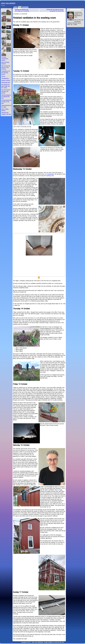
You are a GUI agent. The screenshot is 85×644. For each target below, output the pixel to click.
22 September (50, 174)
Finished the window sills (22, 10)
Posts (20, 7)
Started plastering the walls (6, 106)
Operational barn (6, 83)
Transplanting (5, 78)
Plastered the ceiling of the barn (6, 113)
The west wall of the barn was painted (6, 91)
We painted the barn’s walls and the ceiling (6, 86)
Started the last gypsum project (55, 10)
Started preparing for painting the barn (6, 97)
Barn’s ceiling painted (5, 110)
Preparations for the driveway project (6, 73)
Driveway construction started (5, 59)
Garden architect (6, 80)
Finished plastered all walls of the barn (6, 102)
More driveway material (5, 63)
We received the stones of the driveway (6, 67)
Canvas (3, 76)
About (15, 8)
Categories (25, 8)
